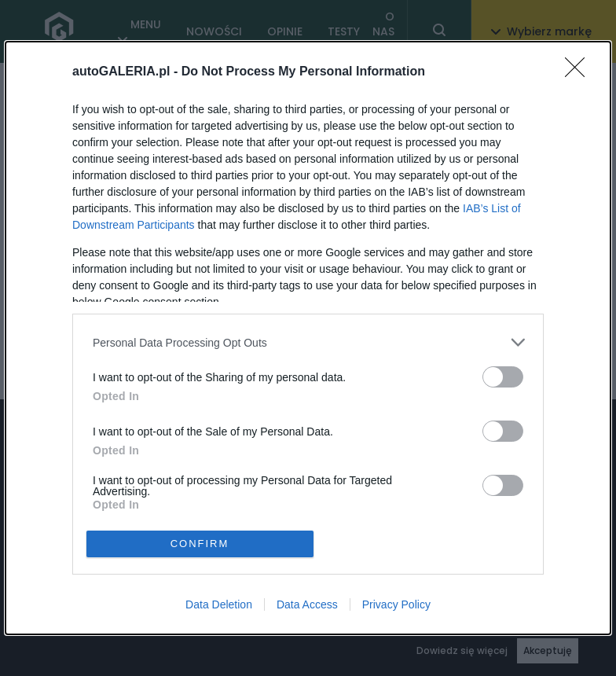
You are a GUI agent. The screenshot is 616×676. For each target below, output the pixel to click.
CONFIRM (200, 544)
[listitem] (308, 342)
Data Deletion (219, 604)
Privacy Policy (396, 604)
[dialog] (308, 338)
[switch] (503, 377)
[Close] (580, 72)
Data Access (307, 604)
